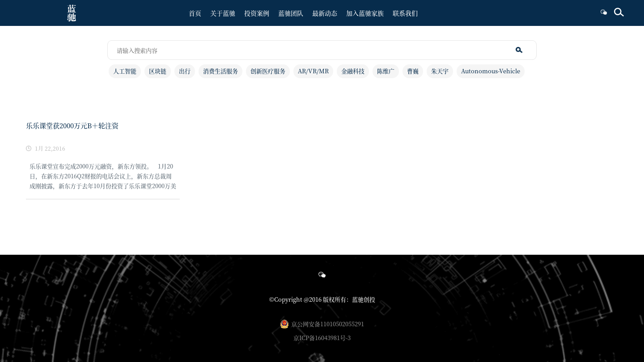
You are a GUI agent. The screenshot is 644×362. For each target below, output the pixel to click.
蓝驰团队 (291, 13)
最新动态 (325, 13)
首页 (195, 13)
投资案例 (257, 13)
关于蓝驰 (223, 13)
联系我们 (405, 13)
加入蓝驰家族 (365, 13)
